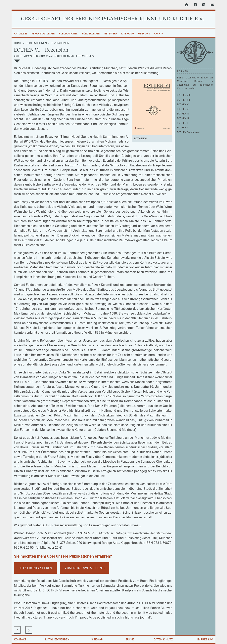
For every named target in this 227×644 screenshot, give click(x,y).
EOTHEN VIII (184, 95)
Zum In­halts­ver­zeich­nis (85, 568)
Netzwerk (111, 34)
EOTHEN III (183, 118)
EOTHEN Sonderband (189, 132)
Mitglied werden (57, 639)
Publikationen (68, 34)
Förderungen (91, 34)
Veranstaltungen (43, 34)
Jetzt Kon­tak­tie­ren (35, 568)
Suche (130, 639)
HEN (45, 81)
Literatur (128, 34)
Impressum (205, 639)
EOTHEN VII (183, 100)
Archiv (158, 34)
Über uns (144, 34)
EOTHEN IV (183, 114)
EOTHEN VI (183, 105)
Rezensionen (60, 43)
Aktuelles (21, 34)
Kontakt (20, 639)
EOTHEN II (183, 123)
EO (38, 81)
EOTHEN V (183, 109)
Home (18, 43)
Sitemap (97, 639)
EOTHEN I (182, 128)
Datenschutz (163, 639)
